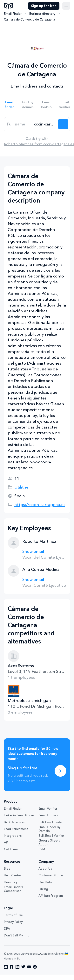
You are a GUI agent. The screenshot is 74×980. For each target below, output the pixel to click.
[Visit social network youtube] (29, 967)
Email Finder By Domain (49, 829)
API (6, 842)
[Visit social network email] (6, 967)
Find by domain (28, 105)
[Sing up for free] (60, 771)
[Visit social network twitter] (23, 967)
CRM (42, 849)
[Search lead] (63, 124)
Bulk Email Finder (51, 822)
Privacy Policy (13, 922)
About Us (45, 868)
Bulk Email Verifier (51, 836)
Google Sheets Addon (49, 842)
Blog (7, 868)
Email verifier (65, 105)
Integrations (13, 836)
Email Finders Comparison (13, 889)
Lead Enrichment (16, 829)
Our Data (45, 882)
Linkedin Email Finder (19, 815)
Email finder (9, 105)
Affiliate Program (51, 896)
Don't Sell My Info (17, 935)
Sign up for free (44, 6)
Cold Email (12, 849)
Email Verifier (48, 808)
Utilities (21, 487)
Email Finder (13, 14)
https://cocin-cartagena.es (40, 505)
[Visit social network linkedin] (17, 967)
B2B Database (14, 822)
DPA (7, 928)
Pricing (43, 889)
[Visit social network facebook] (12, 967)
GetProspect (9, 6)
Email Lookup (48, 815)
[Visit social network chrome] (35, 967)
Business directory (42, 14)
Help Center (13, 875)
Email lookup (46, 105)
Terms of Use (13, 915)
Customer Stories (51, 875)
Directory (11, 882)
